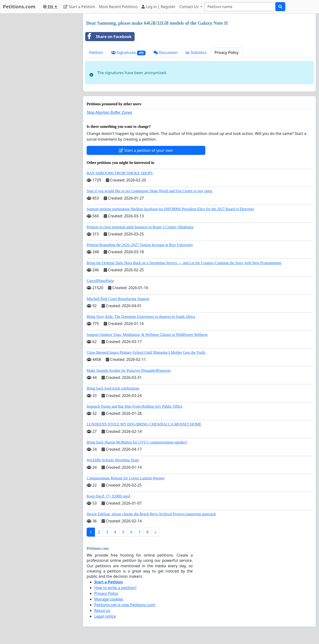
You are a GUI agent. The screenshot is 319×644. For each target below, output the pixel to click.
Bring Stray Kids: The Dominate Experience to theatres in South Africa (141, 317)
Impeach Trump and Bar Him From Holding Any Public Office (135, 406)
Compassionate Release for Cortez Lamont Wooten (126, 478)
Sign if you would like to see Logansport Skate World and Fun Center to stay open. (150, 191)
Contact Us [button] (189, 7)
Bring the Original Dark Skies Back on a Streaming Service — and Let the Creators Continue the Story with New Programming (184, 263)
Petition (96, 52)
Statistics (196, 52)
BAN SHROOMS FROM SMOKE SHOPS (120, 173)
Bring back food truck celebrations (113, 388)
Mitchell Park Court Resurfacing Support (118, 299)
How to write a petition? (115, 588)
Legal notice (105, 616)
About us (102, 611)
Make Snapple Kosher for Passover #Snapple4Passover (129, 370)
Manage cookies (109, 599)
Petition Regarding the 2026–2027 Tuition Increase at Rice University (140, 245)
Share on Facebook (108, 37)
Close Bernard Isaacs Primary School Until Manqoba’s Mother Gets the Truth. (146, 352)
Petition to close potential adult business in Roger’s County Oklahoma (140, 227)
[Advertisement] (38, 85)
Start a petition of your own (146, 150)
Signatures (128, 53)
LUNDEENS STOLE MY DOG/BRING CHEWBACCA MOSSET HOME (144, 424)
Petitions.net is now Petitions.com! (125, 605)
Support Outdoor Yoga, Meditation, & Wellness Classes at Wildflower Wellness (147, 335)
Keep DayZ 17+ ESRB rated (108, 496)
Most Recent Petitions (118, 7)
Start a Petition (79, 7)
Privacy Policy (227, 52)
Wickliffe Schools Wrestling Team (113, 460)
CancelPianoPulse (100, 281)
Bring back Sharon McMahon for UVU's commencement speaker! (137, 442)
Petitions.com (19, 7)
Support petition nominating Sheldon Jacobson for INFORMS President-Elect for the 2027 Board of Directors (170, 209)
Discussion (166, 52)
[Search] (240, 7)
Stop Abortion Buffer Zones (109, 112)
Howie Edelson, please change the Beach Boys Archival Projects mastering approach (151, 514)
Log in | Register (158, 7)
